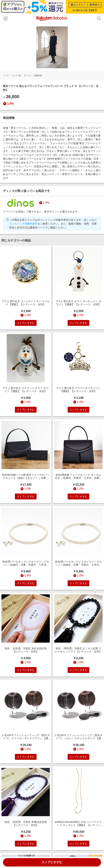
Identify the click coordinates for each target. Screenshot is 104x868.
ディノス (28, 75)
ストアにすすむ (52, 862)
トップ (6, 75)
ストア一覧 (16, 75)
